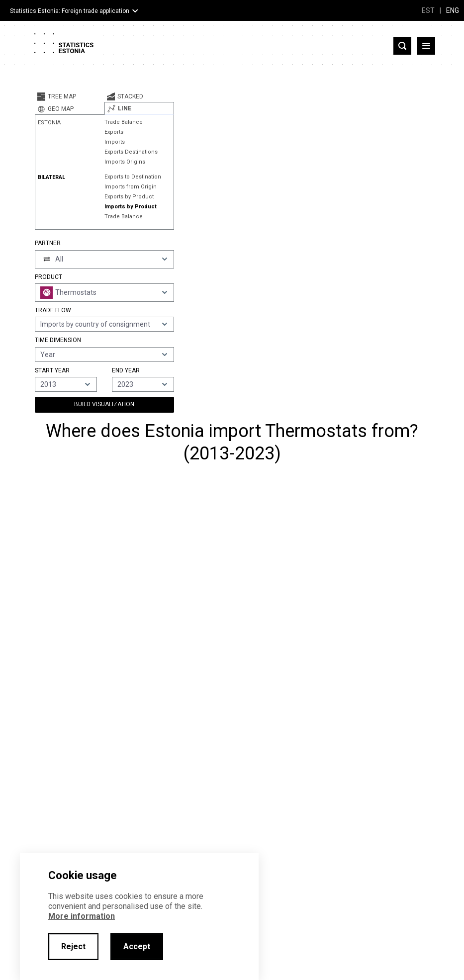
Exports (114, 132)
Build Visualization (104, 404)
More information (82, 916)
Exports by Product (129, 197)
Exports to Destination (133, 177)
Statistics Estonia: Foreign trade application (70, 11)
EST (428, 10)
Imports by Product (131, 207)
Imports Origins (125, 162)
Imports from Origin (131, 187)
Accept (137, 946)
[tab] (70, 96)
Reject (73, 946)
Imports (115, 142)
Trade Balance (124, 122)
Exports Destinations (131, 152)
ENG (453, 10)
